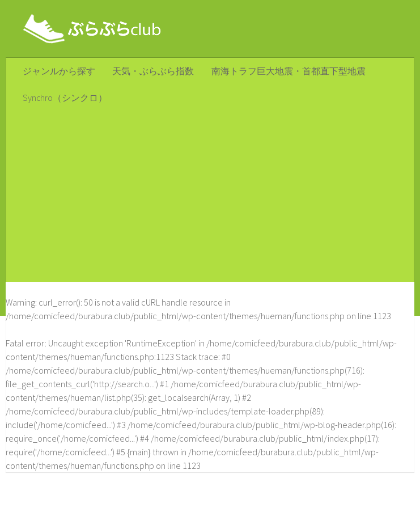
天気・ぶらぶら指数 (151, 71)
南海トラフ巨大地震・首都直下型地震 (285, 71)
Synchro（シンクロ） (65, 99)
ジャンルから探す (58, 71)
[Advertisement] (210, 198)
